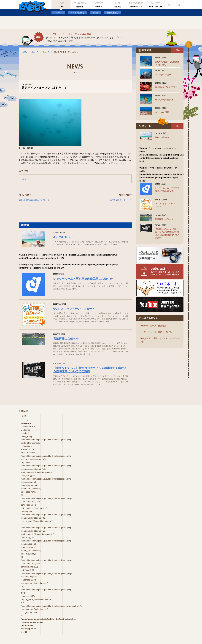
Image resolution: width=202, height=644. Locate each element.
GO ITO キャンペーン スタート (74, 309)
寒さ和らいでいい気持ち (166, 87)
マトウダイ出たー (163, 75)
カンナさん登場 (162, 112)
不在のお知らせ (63, 237)
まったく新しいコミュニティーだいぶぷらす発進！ (70, 34)
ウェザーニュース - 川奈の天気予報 (156, 332)
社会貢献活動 (113, 13)
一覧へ (177, 50)
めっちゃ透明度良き (164, 100)
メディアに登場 (77, 13)
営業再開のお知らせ (66, 339)
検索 (179, 5)
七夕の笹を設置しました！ (119, 200)
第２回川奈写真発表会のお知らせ (35, 200)
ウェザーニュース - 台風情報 (153, 326)
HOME (24, 52)
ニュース (58, 13)
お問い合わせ (169, 5)
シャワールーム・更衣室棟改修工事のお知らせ (83, 279)
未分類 (95, 13)
